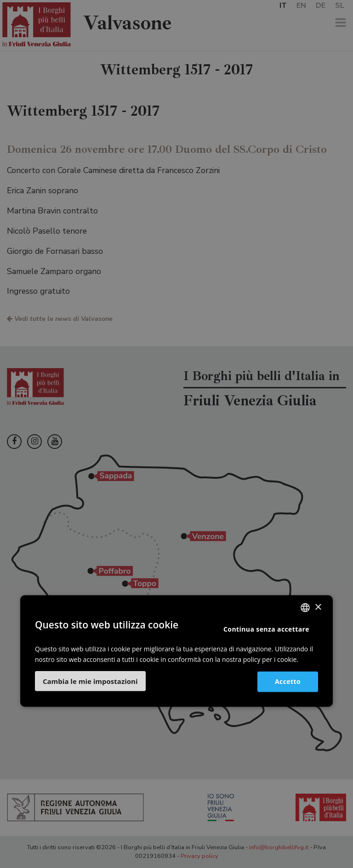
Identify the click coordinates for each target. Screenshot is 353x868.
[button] (90, 681)
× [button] (318, 608)
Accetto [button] (288, 681)
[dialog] (176, 434)
